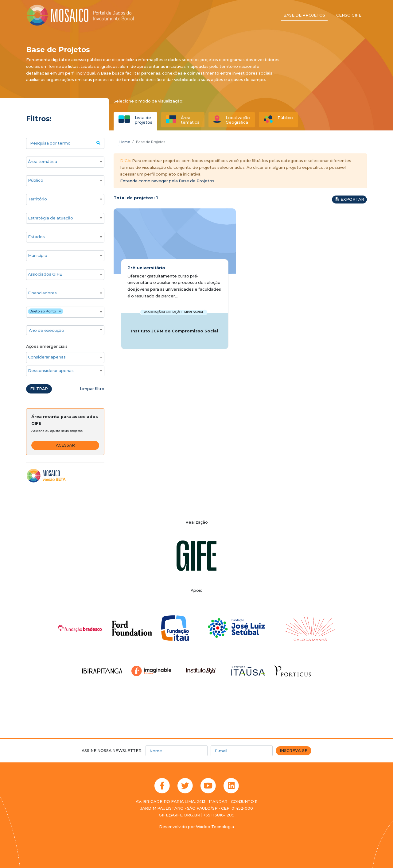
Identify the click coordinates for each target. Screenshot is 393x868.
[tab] (135, 120)
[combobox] (65, 162)
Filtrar (39, 389)
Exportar (349, 199)
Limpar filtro (92, 389)
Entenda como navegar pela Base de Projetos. (168, 181)
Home (125, 142)
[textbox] (65, 331)
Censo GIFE (349, 15)
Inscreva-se (294, 751)
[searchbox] (62, 162)
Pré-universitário (146, 268)
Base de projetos (304, 15)
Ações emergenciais (47, 346)
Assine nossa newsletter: (112, 751)
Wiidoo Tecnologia (215, 827)
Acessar (65, 445)
